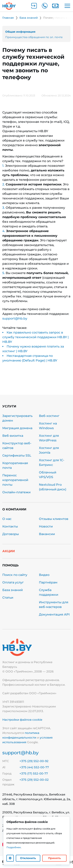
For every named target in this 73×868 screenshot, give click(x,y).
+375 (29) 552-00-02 (34, 780)
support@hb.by (15, 318)
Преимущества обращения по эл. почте (34, 37)
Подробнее (14, 847)
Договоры (11, 534)
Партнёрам (48, 582)
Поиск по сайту (15, 575)
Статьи (8, 598)
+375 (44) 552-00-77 (34, 767)
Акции (9, 551)
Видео (44, 575)
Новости (46, 526)
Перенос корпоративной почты (15, 480)
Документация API (54, 614)
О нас (7, 519)
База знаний (13, 590)
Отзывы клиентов (54, 519)
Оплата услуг (13, 582)
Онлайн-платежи (16, 492)
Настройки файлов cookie (22, 720)
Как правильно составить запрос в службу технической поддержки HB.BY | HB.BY (36, 337)
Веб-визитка (13, 436)
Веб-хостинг (49, 416)
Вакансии (47, 534)
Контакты (10, 526)
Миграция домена (17, 428)
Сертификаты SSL (17, 455)
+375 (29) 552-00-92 (34, 761)
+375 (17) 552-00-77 (34, 773)
